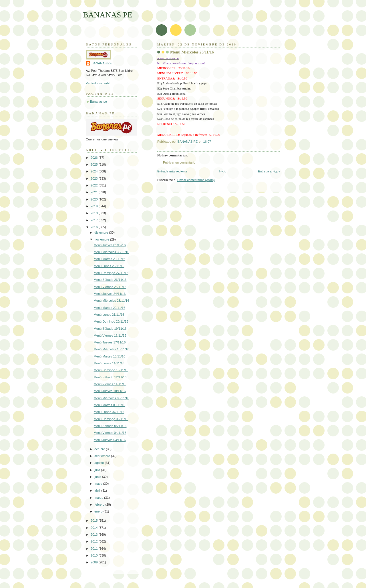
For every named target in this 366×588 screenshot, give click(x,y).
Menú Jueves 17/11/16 (110, 342)
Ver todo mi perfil (98, 83)
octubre (100, 449)
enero (99, 511)
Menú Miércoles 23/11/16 (112, 301)
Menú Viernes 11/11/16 (110, 384)
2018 (95, 213)
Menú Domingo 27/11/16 (111, 273)
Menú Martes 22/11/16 (110, 308)
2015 (95, 521)
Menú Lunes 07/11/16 (109, 412)
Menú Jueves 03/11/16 (110, 440)
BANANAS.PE (108, 15)
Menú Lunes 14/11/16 (109, 363)
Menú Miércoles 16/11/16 (112, 349)
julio (98, 470)
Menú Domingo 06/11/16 (111, 419)
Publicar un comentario (179, 162)
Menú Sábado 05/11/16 (110, 426)
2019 (95, 206)
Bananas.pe (99, 102)
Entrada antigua (269, 171)
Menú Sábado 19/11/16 (110, 329)
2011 (95, 549)
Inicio (223, 171)
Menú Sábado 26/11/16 (110, 280)
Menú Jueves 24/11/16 (110, 294)
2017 (95, 220)
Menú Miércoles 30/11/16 (112, 252)
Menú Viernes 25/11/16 (110, 287)
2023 (95, 178)
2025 (95, 164)
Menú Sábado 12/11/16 (110, 377)
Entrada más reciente (172, 171)
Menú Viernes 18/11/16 (110, 335)
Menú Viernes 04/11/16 (110, 433)
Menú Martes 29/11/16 (110, 259)
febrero (100, 504)
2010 (95, 555)
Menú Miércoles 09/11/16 (112, 398)
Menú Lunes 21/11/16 (109, 315)
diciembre (102, 233)
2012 (95, 541)
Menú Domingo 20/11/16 (111, 321)
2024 (95, 171)
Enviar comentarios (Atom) (196, 180)
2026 (95, 158)
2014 (95, 528)
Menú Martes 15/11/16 (110, 356)
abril (98, 490)
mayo (99, 484)
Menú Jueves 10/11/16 (110, 391)
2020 (95, 199)
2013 (95, 535)
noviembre (102, 239)
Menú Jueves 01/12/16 (110, 245)
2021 (95, 192)
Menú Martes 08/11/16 (110, 405)
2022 (95, 185)
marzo (99, 498)
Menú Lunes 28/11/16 (109, 266)
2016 (95, 227)
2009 (95, 562)
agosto (100, 463)
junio (98, 477)
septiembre (103, 456)
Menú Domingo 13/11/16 (111, 370)
